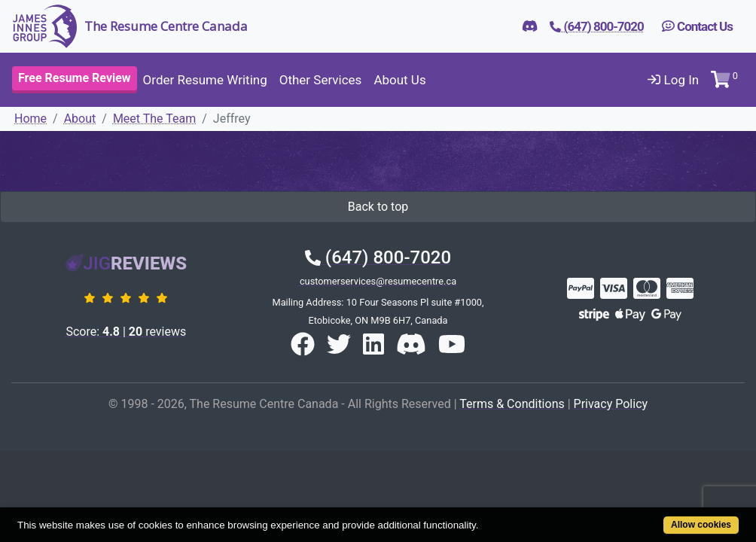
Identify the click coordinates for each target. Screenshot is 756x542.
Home (30, 119)
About (80, 119)
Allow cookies (660, 517)
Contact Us (697, 26)
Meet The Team (154, 119)
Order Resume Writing (205, 80)
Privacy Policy (611, 404)
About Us (399, 80)
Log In (673, 80)
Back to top (378, 207)
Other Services (321, 80)
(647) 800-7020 (378, 257)
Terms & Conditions (512, 404)
